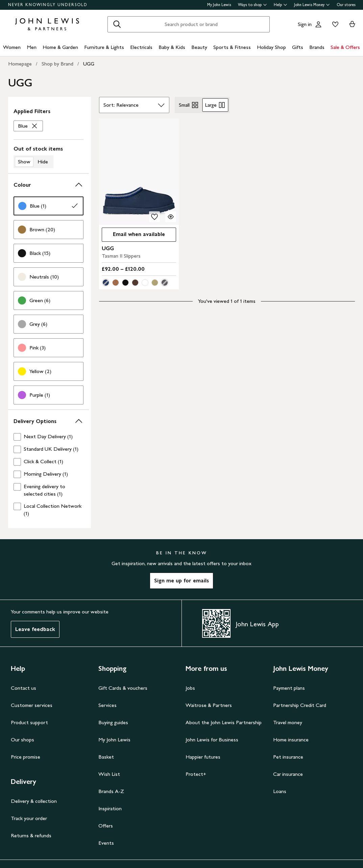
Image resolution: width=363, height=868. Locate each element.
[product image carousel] (139, 172)
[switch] (49, 157)
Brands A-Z (111, 791)
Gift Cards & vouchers (123, 688)
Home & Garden (60, 47)
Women (12, 47)
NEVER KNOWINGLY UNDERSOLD (48, 5)
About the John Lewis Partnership (224, 722)
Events (106, 843)
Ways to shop (252, 5)
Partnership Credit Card (300, 705)
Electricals (141, 47)
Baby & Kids (172, 47)
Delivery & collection (34, 801)
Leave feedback (35, 629)
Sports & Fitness (232, 47)
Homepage (20, 64)
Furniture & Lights (104, 47)
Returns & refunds (31, 835)
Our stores (346, 5)
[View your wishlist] (334, 24)
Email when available (133, 236)
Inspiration (110, 808)
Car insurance (288, 774)
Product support (29, 722)
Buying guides (113, 722)
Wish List (109, 774)
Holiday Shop (271, 47)
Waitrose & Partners (209, 705)
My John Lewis (219, 5)
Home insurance (291, 740)
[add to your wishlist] (154, 217)
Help (281, 5)
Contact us (23, 688)
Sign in (305, 24)
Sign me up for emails (181, 581)
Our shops (22, 740)
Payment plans (289, 688)
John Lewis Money (312, 5)
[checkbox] (49, 437)
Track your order (29, 818)
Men (32, 47)
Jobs (190, 688)
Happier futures (203, 757)
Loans (280, 791)
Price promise (26, 757)
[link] (49, 206)
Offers (106, 826)
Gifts (298, 47)
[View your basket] (352, 24)
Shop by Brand (57, 64)
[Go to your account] (318, 24)
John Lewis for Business (212, 740)
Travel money (288, 722)
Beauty (199, 47)
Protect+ (196, 774)
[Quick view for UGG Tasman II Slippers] (171, 217)
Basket (106, 757)
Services (107, 705)
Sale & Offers (345, 47)
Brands (317, 47)
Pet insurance (288, 757)
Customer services (32, 705)
